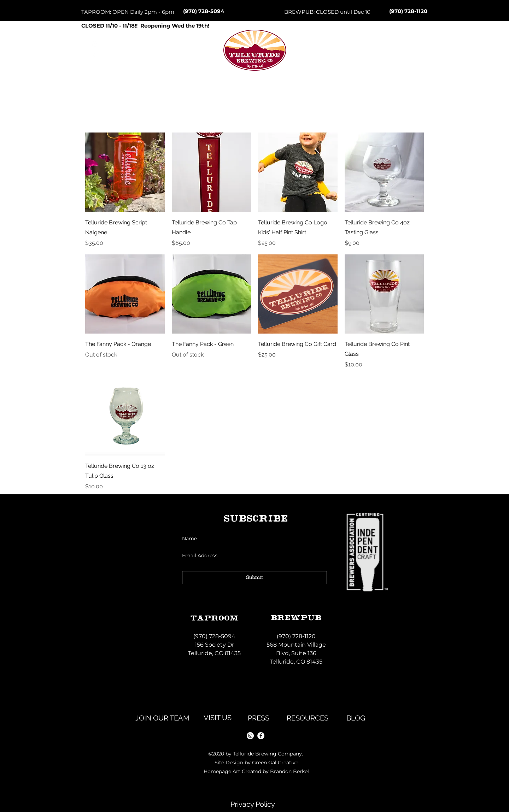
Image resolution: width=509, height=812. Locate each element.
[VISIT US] (218, 718)
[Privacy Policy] (253, 804)
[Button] (254, 64)
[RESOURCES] (308, 718)
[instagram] (250, 736)
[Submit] (255, 578)
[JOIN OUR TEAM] (162, 718)
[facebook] (261, 736)
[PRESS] (259, 718)
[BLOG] (356, 718)
